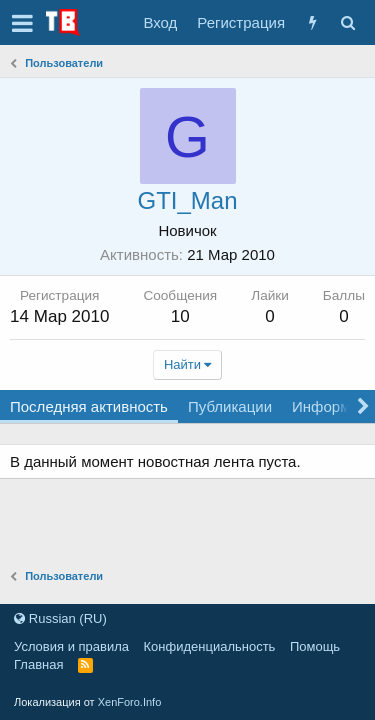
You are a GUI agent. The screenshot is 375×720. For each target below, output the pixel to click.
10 (180, 316)
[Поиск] (347, 22)
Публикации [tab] (230, 406)
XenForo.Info (130, 702)
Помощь (315, 646)
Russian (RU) (60, 618)
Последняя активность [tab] (89, 406)
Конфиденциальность (210, 646)
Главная (38, 664)
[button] (22, 23)
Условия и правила (71, 646)
